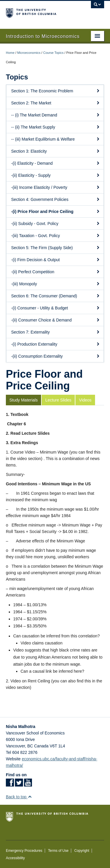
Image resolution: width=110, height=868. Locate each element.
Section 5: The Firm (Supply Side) (56, 248)
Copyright (82, 851)
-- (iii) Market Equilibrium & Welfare (56, 139)
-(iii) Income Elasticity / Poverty (56, 187)
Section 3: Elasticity (56, 151)
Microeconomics (29, 53)
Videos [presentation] (85, 400)
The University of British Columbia (40, 12)
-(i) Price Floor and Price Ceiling (56, 211)
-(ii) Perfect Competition (56, 272)
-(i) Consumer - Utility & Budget (56, 308)
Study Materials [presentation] (23, 400)
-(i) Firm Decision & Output (56, 260)
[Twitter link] (19, 784)
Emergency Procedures (24, 851)
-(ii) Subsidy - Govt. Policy (56, 224)
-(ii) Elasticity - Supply (56, 175)
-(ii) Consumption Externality (56, 356)
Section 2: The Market (56, 103)
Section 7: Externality (56, 332)
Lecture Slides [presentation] (58, 400)
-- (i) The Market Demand (56, 115)
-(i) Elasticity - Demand (56, 163)
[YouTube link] (28, 784)
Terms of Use (58, 851)
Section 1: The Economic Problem (56, 91)
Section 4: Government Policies (56, 199)
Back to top (19, 797)
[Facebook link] (10, 784)
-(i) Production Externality (56, 344)
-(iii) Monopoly (56, 284)
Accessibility (15, 858)
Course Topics (53, 53)
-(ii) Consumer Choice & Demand (56, 320)
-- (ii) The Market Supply (56, 127)
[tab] (24, 400)
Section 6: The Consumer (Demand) (56, 296)
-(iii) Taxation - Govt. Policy (56, 236)
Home (10, 53)
